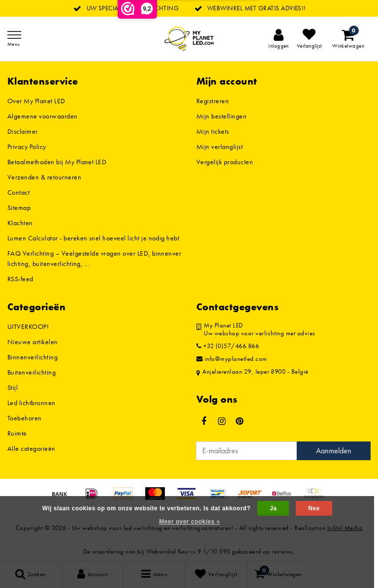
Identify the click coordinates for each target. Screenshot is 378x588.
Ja (273, 508)
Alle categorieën (31, 448)
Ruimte (17, 433)
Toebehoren (25, 418)
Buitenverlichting (31, 372)
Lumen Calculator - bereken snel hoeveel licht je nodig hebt (93, 238)
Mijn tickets (213, 131)
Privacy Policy (27, 147)
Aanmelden (334, 451)
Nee (314, 508)
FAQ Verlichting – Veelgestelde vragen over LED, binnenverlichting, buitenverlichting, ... (94, 258)
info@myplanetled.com (232, 359)
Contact (18, 192)
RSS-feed (20, 279)
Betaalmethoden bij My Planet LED (57, 162)
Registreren (213, 101)
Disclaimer (23, 131)
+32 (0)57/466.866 (228, 346)
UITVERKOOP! (28, 326)
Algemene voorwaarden (43, 116)
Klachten (20, 223)
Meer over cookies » (189, 522)
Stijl (13, 387)
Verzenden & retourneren (44, 177)
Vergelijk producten (225, 162)
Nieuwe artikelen (33, 342)
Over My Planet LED (36, 101)
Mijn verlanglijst (220, 147)
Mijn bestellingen (221, 116)
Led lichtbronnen (31, 403)
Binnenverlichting (32, 357)
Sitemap (19, 207)
